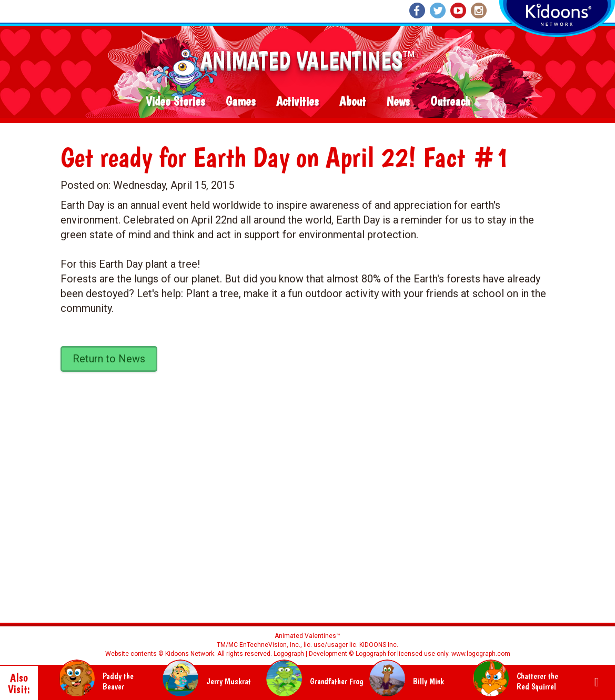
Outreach (450, 102)
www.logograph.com (480, 654)
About (352, 102)
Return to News (109, 359)
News (398, 102)
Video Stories (175, 102)
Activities (297, 102)
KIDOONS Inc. (379, 645)
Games (240, 102)
